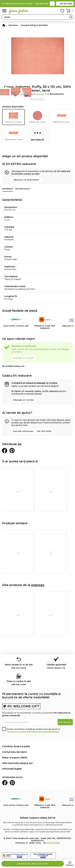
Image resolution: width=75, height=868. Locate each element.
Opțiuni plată (22, 189)
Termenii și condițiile (17, 732)
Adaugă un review (23, 358)
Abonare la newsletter (26, 180)
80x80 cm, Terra (38, 117)
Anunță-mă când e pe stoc (33, 864)
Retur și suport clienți (15, 758)
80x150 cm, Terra (62, 117)
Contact (52, 4)
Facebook (5, 783)
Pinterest (12, 783)
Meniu (4, 11)
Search (71, 17)
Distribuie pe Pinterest (12, 451)
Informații (8, 189)
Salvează (70, 865)
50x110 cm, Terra (13, 117)
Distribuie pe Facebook (5, 451)
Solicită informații (23, 431)
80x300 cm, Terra (13, 134)
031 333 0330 (66, 4)
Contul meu (56, 11)
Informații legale (12, 769)
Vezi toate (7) (38, 134)
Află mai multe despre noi (17, 763)
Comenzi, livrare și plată (16, 746)
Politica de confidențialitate (45, 732)
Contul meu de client (14, 752)
